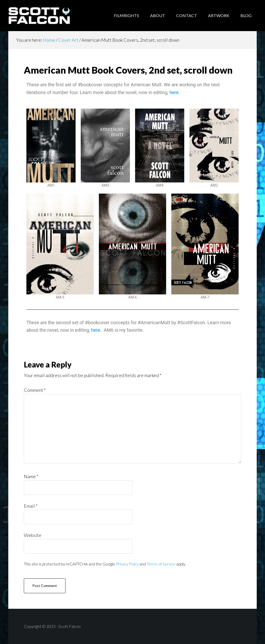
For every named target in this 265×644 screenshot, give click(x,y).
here (174, 92)
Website (33, 535)
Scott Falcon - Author (50, 16)
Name (31, 476)
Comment (35, 390)
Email (31, 506)
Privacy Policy (127, 564)
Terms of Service (161, 564)
